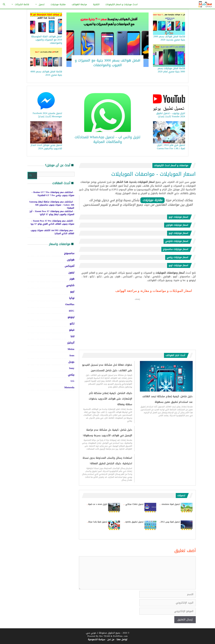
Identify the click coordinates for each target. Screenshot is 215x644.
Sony (72, 368)
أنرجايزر (71, 343)
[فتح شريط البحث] (4, 4)
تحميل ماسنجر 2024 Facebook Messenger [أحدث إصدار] (47, 115)
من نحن (111, 639)
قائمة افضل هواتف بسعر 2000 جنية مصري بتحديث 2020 (169, 38)
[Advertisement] (137, 324)
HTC (72, 311)
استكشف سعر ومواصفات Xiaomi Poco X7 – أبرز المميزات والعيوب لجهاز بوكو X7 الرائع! (52, 213)
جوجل (71, 362)
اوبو (72, 292)
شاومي (70, 285)
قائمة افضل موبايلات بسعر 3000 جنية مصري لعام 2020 (171, 70)
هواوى (71, 260)
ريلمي (71, 375)
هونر (72, 279)
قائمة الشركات (19, 4)
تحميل (38, 4)
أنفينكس (70, 266)
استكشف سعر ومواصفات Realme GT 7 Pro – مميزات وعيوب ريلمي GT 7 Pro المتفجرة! (53, 194)
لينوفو (71, 317)
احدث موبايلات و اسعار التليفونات (121, 4)
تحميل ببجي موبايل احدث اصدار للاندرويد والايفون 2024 (46, 147)
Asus (72, 355)
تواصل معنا (122, 639)
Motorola (69, 387)
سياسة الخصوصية (96, 639)
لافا (72, 336)
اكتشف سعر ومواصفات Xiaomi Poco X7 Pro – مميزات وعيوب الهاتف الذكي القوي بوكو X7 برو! (52, 222)
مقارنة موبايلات (58, 4)
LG (73, 381)
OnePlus (70, 304)
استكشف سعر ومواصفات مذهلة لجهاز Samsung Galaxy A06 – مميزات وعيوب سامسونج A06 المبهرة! (52, 205)
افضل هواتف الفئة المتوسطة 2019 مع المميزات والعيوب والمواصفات (47, 40)
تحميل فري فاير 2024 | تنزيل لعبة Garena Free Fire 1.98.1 (171, 147)
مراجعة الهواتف (79, 4)
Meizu (71, 349)
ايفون (71, 272)
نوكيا (72, 298)
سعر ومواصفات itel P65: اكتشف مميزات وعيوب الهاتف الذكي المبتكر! (52, 232)
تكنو (72, 324)
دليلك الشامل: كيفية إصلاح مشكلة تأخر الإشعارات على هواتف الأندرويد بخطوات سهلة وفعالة (110, 399)
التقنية (96, 4)
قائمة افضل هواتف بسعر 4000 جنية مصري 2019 (46, 73)
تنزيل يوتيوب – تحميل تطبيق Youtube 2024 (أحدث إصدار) (171, 115)
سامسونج (69, 253)
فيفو (72, 330)
